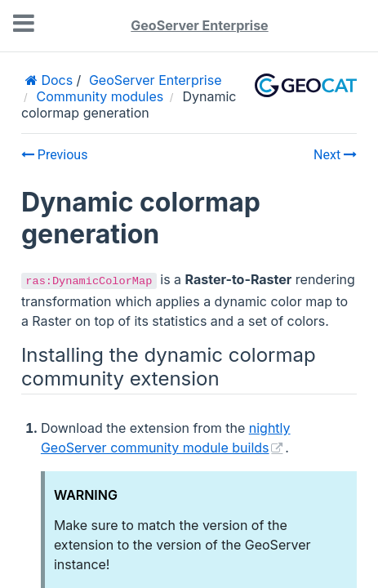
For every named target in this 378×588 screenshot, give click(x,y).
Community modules (100, 96)
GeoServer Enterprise (199, 25)
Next (335, 155)
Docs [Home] (55, 80)
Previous (55, 155)
